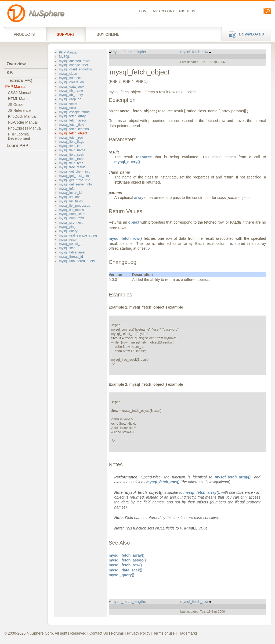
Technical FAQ (20, 80)
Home (144, 11)
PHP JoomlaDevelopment (19, 136)
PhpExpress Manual (25, 128)
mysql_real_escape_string (78, 235)
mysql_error (68, 108)
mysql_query (68, 231)
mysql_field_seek (72, 155)
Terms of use (164, 633)
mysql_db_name (71, 91)
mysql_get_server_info (75, 184)
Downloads (245, 34)
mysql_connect (70, 78)
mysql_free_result (72, 167)
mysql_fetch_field (72, 125)
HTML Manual (20, 99)
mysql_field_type (71, 163)
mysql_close (68, 74)
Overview (16, 64)
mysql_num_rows (72, 218)
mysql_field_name (72, 150)
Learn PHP (18, 146)
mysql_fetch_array (72, 116)
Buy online (108, 34)
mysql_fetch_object (73, 133)
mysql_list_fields (71, 201)
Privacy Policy (138, 633)
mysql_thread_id (71, 257)
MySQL (65, 57)
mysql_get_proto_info (75, 180)
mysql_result (68, 239)
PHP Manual (16, 87)
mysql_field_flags (72, 142)
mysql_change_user (74, 65)
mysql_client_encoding (76, 69)
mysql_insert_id (70, 193)
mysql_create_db (72, 82)
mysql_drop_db (70, 99)
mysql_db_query (71, 95)
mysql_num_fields (72, 214)
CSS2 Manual (20, 93)
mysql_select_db (71, 244)
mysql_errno (68, 103)
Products (25, 34)
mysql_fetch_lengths (74, 129)
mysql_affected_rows (74, 61)
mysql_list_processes (75, 206)
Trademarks (188, 633)
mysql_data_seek (72, 87)
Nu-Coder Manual (23, 122)
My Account (164, 11)
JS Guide (16, 105)
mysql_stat (67, 248)
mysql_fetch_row (71, 138)
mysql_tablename (72, 252)
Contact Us (99, 633)
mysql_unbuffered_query (77, 261)
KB (10, 73)
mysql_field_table (72, 159)
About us (187, 11)
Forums (117, 633)
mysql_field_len (70, 146)
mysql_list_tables (72, 210)
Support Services (66, 34)
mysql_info (67, 189)
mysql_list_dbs (70, 197)
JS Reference (19, 110)
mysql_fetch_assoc (73, 120)
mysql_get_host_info (74, 176)
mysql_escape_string (74, 112)
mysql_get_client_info (75, 171)
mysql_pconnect (71, 223)
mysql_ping (67, 227)
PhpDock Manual (22, 116)
